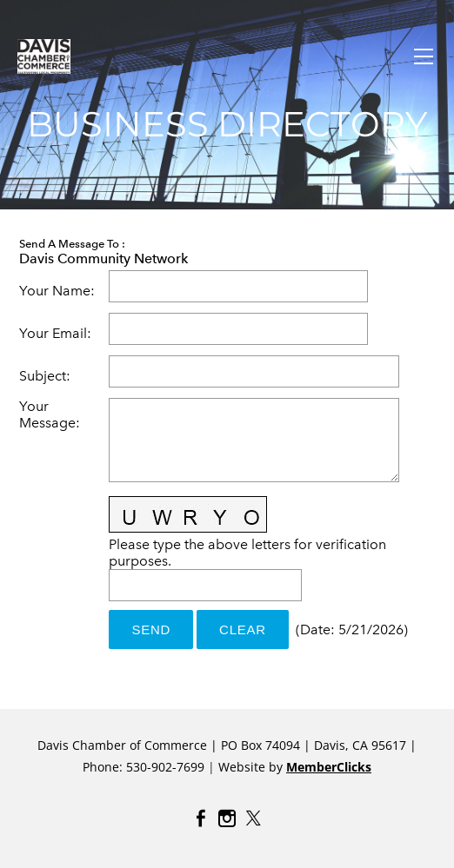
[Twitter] (253, 818)
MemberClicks (329, 767)
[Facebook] (201, 818)
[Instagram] (227, 818)
